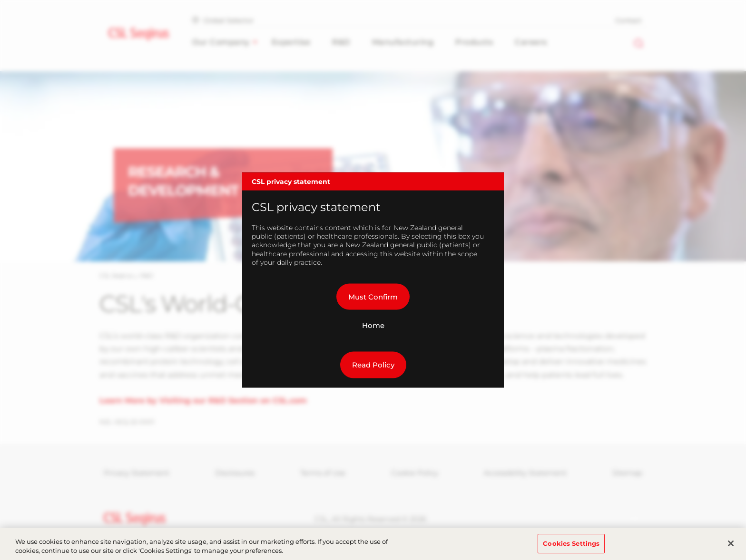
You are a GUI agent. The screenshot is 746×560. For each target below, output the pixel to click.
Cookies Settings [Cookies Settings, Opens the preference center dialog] (571, 549)
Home (373, 325)
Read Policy (373, 365)
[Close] (731, 549)
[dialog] (373, 280)
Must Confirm (373, 296)
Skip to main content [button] (0, 0)
